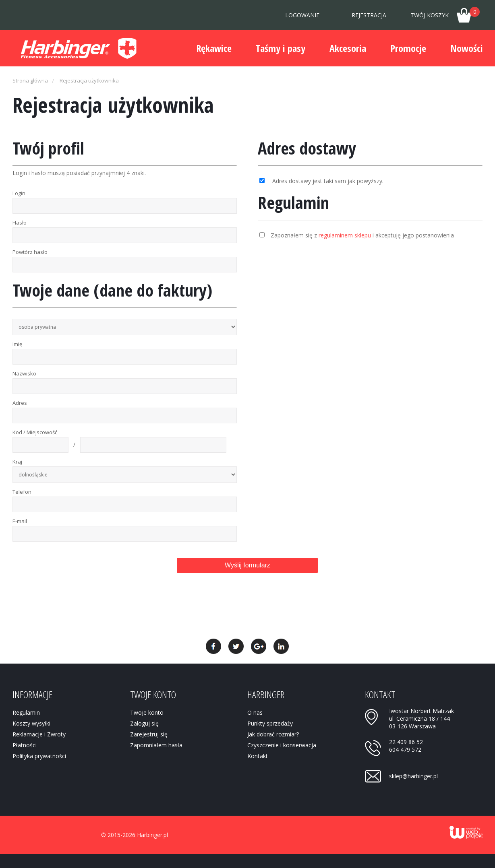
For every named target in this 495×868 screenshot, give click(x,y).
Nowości (467, 48)
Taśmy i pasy (281, 48)
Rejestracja (369, 15)
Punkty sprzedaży (270, 723)
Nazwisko (24, 373)
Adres (20, 403)
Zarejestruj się (149, 734)
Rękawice (214, 48)
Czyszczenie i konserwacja (282, 745)
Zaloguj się (144, 723)
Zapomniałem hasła (156, 745)
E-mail (20, 521)
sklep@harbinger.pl (413, 776)
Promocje (408, 48)
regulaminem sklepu (345, 235)
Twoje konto (147, 712)
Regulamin (26, 712)
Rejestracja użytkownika (89, 80)
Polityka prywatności (39, 756)
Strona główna (30, 80)
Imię (17, 344)
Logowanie (302, 15)
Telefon (22, 492)
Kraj (17, 462)
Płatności (25, 745)
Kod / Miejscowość (35, 432)
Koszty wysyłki (31, 723)
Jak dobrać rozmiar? (273, 734)
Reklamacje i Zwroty (39, 734)
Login (19, 193)
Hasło (20, 223)
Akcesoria (348, 48)
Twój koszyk (445, 13)
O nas (255, 712)
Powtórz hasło (30, 252)
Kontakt (258, 756)
